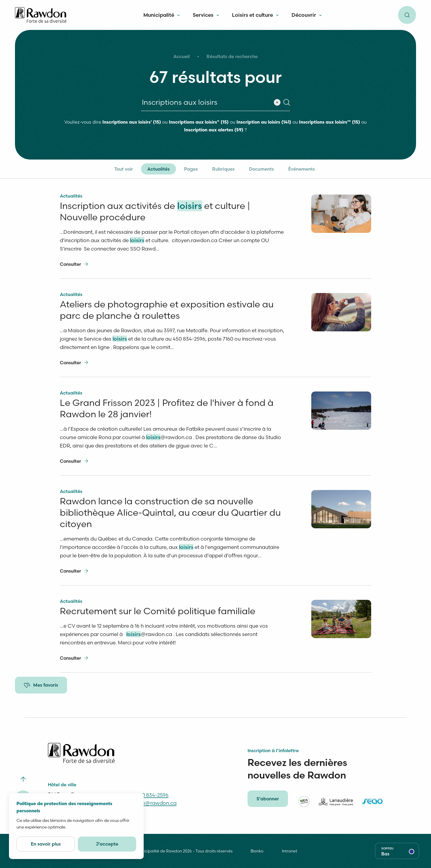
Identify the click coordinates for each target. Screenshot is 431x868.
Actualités (158, 169)
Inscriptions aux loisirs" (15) (199, 123)
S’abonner (268, 801)
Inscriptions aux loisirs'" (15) (330, 123)
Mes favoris (41, 685)
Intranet (290, 853)
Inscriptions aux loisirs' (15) (132, 123)
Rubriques (223, 169)
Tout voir (124, 169)
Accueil (182, 56)
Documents (261, 169)
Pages (191, 169)
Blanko (257, 853)
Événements (302, 169)
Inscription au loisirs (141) (264, 123)
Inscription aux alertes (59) (214, 130)
